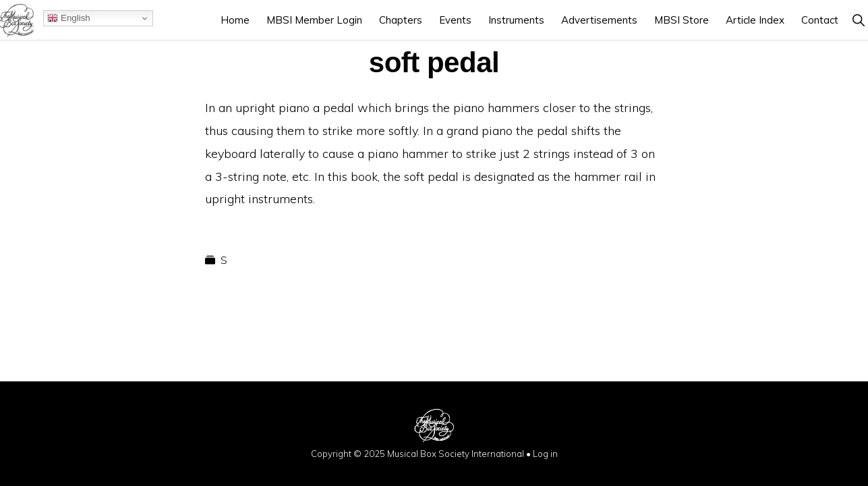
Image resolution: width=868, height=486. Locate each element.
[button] (858, 20)
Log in (545, 454)
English (68, 18)
